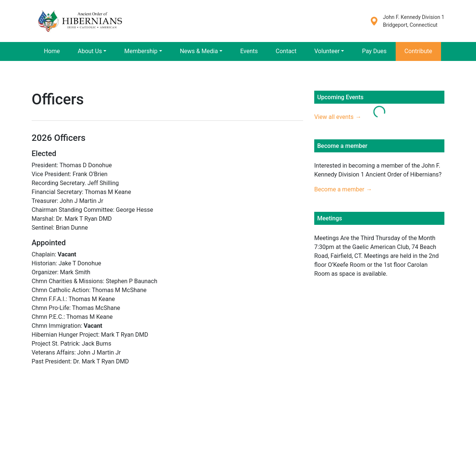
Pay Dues (374, 51)
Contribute (418, 51)
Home (52, 51)
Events (249, 51)
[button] (92, 51)
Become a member (339, 189)
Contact (286, 51)
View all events (334, 117)
